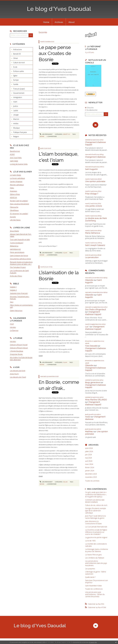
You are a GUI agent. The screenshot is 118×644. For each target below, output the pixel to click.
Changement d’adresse (95, 157)
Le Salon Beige (15, 175)
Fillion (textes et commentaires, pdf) (21, 306)
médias (16, 124)
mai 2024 (88, 458)
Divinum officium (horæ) (19, 345)
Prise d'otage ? (92, 194)
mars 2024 (89, 464)
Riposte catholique (17, 185)
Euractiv (13, 217)
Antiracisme (17, 49)
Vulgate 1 (13, 287)
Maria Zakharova (93, 233)
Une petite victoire (94, 206)
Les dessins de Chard (18, 377)
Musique (16, 128)
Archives (59, 22)
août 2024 (89, 448)
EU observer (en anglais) (19, 214)
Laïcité (16, 110)
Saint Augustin (91, 169)
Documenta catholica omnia (20, 259)
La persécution (92, 257)
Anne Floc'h (14, 374)
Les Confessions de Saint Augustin (19, 272)
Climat (15, 58)
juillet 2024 (89, 451)
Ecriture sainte (18, 71)
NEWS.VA (13, 198)
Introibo (13, 327)
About (71, 22)
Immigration (18, 97)
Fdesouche (14, 207)
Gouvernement (19, 93)
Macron (16, 119)
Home (46, 22)
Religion (16, 137)
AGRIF (12, 154)
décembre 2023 (91, 474)
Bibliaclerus (14, 246)
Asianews (13, 191)
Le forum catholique (17, 178)
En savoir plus (93, 642)
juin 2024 (88, 455)
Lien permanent (46, 134)
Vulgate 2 (13, 290)
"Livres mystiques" (17, 243)
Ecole (15, 67)
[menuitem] (46, 22)
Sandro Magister (16, 182)
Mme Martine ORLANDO (96, 400)
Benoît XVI (17, 54)
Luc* (87, 327)
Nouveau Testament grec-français (20, 298)
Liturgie (16, 115)
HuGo (88, 417)
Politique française (20, 132)
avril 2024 (89, 461)
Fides (12, 188)
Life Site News (15, 220)
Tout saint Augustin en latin (20, 240)
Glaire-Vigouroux (16, 311)
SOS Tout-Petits (16, 158)
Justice (16, 106)
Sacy (12, 302)
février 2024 (90, 468)
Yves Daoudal (91, 346)
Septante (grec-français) (19, 293)
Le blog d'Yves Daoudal (59, 9)
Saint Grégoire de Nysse (19, 256)
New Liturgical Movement (19, 204)
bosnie (42, 136)
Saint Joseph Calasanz (95, 245)
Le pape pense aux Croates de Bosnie (55, 53)
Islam (15, 102)
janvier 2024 (90, 471)
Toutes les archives (92, 481)
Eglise (15, 76)
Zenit (41, 356)
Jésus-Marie (14, 231)
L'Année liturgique (16, 351)
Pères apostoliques (17, 252)
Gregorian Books (16, 354)
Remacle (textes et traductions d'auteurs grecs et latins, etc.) (21, 263)
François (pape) (19, 89)
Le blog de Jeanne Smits (19, 164)
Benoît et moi (15, 151)
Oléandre (89, 280)
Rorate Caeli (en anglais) (19, 201)
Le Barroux (14, 330)
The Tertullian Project (18, 267)
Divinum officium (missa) (19, 348)
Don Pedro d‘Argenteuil (95, 309)
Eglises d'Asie (15, 194)
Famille (16, 84)
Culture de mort (19, 63)
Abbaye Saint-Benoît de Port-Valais (21, 235)
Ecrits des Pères (16, 276)
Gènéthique (14, 210)
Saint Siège (14, 161)
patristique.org (15, 249)
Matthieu (89, 432)
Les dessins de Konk (18, 371)
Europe (16, 80)
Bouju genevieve (93, 382)
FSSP (12, 324)
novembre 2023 (91, 477)
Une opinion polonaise (95, 181)
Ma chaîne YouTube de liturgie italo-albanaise (21, 359)
